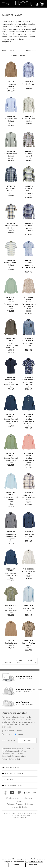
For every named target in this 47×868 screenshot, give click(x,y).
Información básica (23, 854)
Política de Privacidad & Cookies (24, 852)
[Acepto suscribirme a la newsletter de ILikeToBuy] (3, 801)
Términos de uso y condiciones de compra (23, 849)
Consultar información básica (14, 806)
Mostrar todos (23, 716)
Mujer (21, 787)
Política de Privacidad (11, 809)
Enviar (35, 793)
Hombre (9, 787)
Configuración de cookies (34, 862)
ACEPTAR (16, 865)
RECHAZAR (33, 865)
